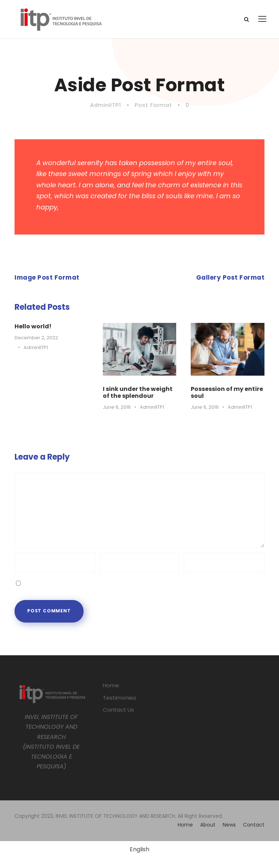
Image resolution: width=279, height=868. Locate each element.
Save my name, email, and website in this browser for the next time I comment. (134, 583)
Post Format (153, 105)
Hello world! (33, 326)
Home (111, 685)
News (229, 825)
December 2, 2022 (36, 338)
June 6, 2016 (117, 407)
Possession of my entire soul (227, 392)
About (208, 825)
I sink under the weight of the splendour (138, 392)
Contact (254, 825)
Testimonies (120, 698)
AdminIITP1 (106, 105)
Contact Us (118, 710)
